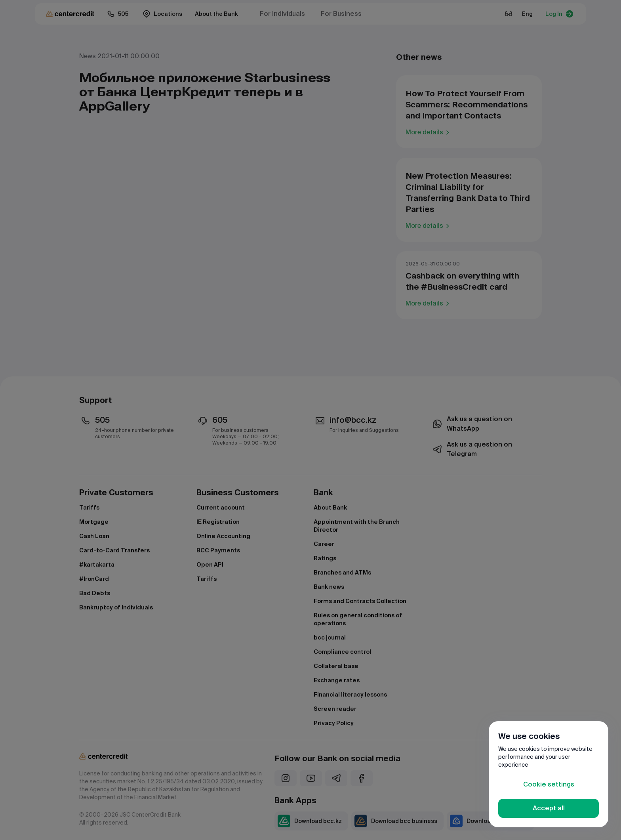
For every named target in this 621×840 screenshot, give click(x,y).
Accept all (549, 808)
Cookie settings (549, 784)
